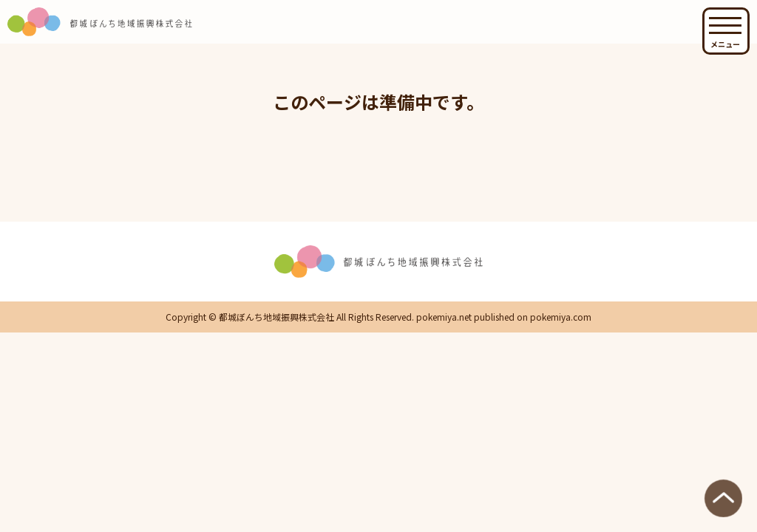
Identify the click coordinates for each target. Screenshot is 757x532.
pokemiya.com (561, 317)
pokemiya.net (444, 317)
